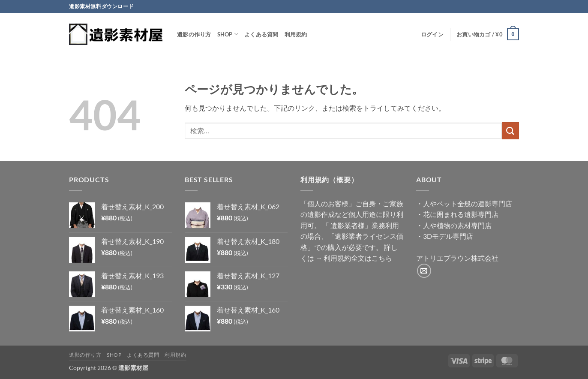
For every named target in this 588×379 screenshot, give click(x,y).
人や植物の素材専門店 (457, 225)
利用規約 (296, 34)
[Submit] (510, 131)
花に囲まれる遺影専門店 (461, 214)
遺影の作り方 (194, 34)
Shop (228, 34)
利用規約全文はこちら (358, 258)
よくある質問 (261, 34)
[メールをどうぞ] (424, 271)
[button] (432, 34)
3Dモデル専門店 (448, 236)
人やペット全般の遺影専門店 (468, 203)
